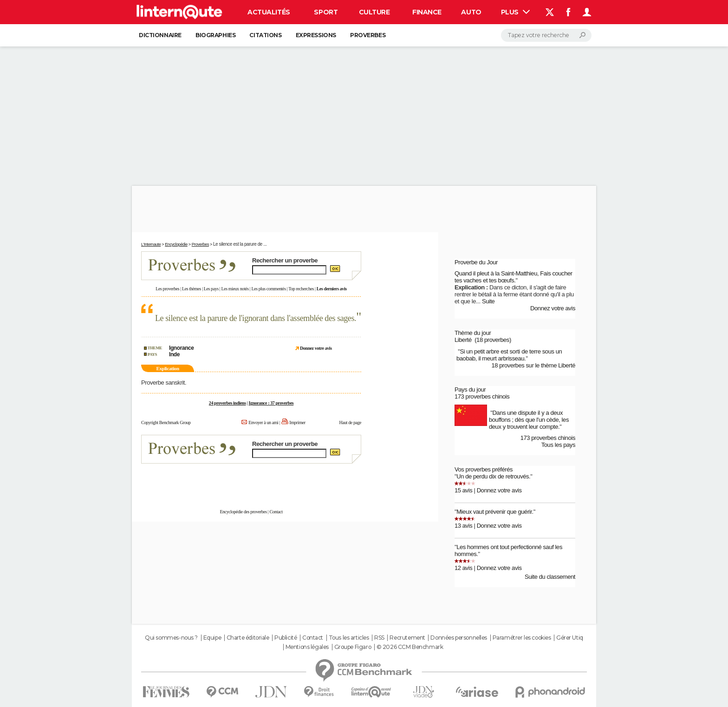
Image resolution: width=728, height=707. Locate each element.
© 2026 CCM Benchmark (410, 647)
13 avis (463, 526)
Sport (326, 12)
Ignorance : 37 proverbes (271, 403)
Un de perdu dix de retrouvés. (493, 476)
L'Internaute (151, 244)
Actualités (269, 12)
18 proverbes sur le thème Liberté (533, 365)
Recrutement (407, 638)
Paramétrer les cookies (522, 638)
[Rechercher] (546, 35)
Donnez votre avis (553, 308)
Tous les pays (558, 445)
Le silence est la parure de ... (240, 244)
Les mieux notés (235, 289)
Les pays (211, 289)
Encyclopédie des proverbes (243, 512)
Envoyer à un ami (263, 422)
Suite (488, 301)
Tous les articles (349, 638)
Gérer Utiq (570, 638)
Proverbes (368, 35)
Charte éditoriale (248, 638)
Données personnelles (459, 638)
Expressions (316, 35)
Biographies (215, 35)
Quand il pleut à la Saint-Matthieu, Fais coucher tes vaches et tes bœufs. (513, 277)
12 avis (463, 568)
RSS (379, 638)
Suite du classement (550, 577)
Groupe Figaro (353, 647)
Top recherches (301, 289)
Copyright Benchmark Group (166, 422)
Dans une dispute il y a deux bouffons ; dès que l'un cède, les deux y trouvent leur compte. (529, 420)
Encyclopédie (176, 244)
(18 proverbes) (493, 340)
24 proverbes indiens (227, 403)
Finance (427, 12)
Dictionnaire (160, 35)
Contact (276, 512)
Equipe (212, 638)
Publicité (286, 638)
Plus (515, 12)
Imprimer (297, 422)
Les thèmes (192, 289)
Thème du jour (473, 333)
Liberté (463, 340)
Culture (374, 12)
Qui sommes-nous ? (171, 638)
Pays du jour (470, 390)
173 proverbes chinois (482, 396)
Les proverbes (167, 289)
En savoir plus (341, 481)
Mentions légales (307, 647)
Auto (471, 12)
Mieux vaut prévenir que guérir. (495, 512)
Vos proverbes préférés (484, 469)
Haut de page (350, 422)
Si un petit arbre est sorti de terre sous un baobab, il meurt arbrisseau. (509, 355)
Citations (265, 35)
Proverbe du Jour (476, 262)
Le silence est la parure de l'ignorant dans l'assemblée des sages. (256, 318)
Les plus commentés (269, 289)
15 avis (463, 490)
